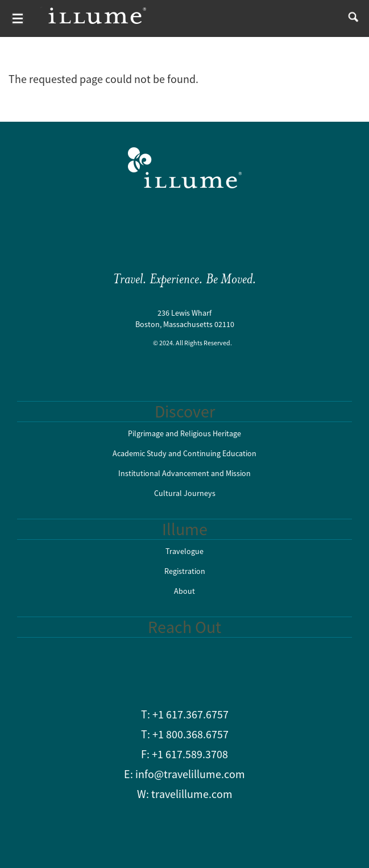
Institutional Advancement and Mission (184, 473)
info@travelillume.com (190, 774)
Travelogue (184, 551)
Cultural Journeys (185, 493)
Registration (185, 571)
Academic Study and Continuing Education (184, 453)
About (184, 591)
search (351, 18)
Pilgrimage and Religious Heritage (184, 433)
